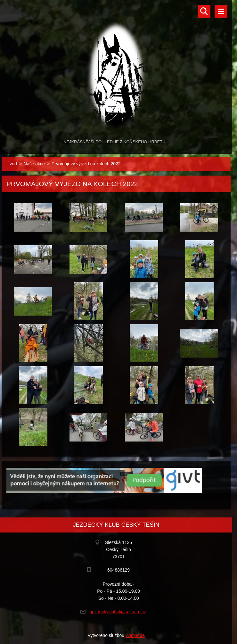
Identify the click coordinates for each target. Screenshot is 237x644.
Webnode (135, 635)
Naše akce (34, 164)
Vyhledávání (204, 11)
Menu (221, 11)
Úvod (12, 164)
